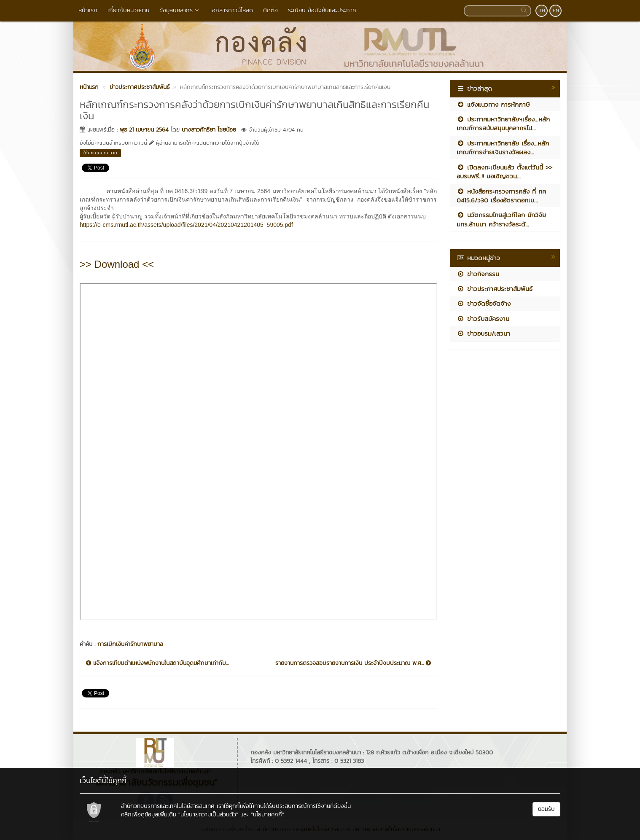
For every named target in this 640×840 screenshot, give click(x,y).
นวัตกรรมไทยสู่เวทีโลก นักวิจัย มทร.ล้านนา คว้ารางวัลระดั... (501, 219)
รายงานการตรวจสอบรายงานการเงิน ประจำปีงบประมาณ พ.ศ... (353, 663)
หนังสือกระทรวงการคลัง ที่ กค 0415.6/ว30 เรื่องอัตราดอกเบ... (501, 196)
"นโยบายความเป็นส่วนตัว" (208, 814)
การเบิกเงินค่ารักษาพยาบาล (130, 644)
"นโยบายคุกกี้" (268, 814)
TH (542, 11)
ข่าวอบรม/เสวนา (483, 333)
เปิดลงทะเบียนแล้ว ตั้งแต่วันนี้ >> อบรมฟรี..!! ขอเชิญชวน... (504, 172)
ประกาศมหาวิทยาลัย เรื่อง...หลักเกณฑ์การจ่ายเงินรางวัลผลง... (503, 148)
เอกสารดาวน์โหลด (232, 10)
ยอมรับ (546, 809)
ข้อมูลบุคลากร (180, 10)
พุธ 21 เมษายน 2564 (144, 130)
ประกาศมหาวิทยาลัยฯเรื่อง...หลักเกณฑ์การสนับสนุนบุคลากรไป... (503, 124)
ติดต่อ (270, 10)
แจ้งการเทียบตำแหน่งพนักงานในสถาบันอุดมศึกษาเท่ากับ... (157, 663)
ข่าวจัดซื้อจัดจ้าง (484, 303)
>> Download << (117, 264)
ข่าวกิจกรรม (478, 274)
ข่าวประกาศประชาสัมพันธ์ (495, 289)
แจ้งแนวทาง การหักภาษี (493, 104)
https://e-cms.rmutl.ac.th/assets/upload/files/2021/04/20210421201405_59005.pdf (186, 225)
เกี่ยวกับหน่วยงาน (128, 10)
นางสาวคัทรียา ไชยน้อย (209, 130)
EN (556, 11)
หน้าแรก (88, 10)
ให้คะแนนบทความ (100, 153)
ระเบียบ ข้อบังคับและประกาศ (322, 10)
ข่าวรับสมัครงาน (483, 319)
